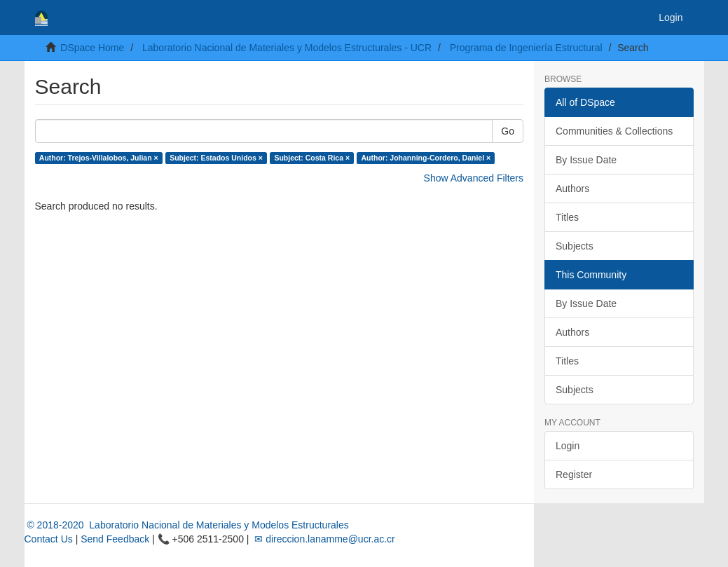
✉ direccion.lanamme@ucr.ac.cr (323, 539)
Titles (567, 217)
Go (508, 131)
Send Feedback (115, 539)
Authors (572, 189)
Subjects (575, 246)
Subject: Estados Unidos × (216, 158)
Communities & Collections (614, 131)
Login (568, 446)
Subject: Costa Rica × (312, 158)
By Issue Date (586, 160)
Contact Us (49, 539)
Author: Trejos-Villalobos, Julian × (99, 158)
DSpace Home (92, 48)
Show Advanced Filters (474, 178)
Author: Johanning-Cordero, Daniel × (426, 158)
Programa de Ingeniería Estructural (526, 48)
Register (574, 474)
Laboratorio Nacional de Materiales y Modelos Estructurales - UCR (287, 48)
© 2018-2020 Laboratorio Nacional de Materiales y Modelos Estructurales (187, 525)
